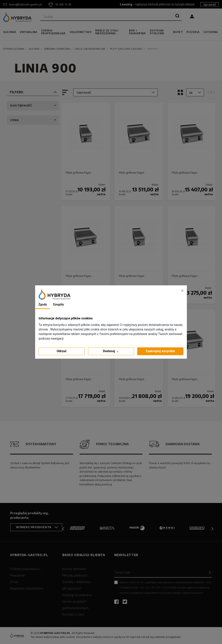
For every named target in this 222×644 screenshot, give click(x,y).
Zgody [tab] (43, 304)
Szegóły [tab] (58, 304)
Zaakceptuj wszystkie (160, 351)
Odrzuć (62, 351)
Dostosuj (111, 351)
